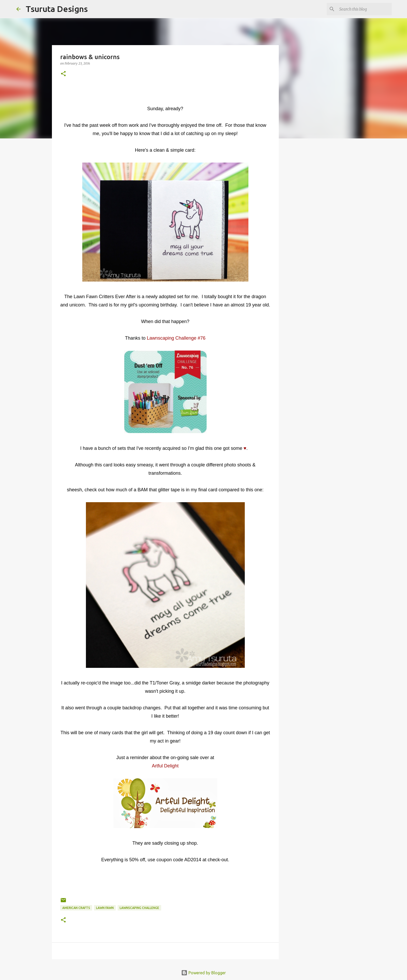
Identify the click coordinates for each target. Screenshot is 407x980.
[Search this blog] (364, 9)
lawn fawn (105, 908)
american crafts (76, 908)
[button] (63, 74)
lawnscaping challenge (139, 908)
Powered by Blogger (203, 973)
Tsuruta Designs (57, 9)
